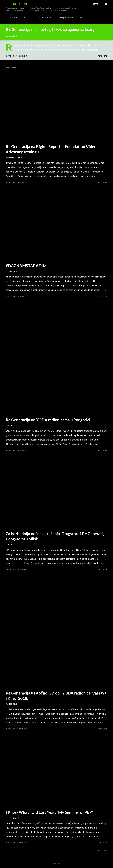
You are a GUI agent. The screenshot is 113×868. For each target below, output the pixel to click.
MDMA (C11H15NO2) (66, 18)
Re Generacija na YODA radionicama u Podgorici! (49, 420)
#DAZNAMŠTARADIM (26, 266)
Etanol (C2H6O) (12, 18)
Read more (103, 56)
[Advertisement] (56, 323)
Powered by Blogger (56, 859)
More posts (102, 851)
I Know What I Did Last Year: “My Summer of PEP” (50, 812)
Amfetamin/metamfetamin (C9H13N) (38, 18)
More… (92, 18)
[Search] (96, 4)
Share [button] (8, 56)
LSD (82, 18)
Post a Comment (20, 56)
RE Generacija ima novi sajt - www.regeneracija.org (50, 29)
